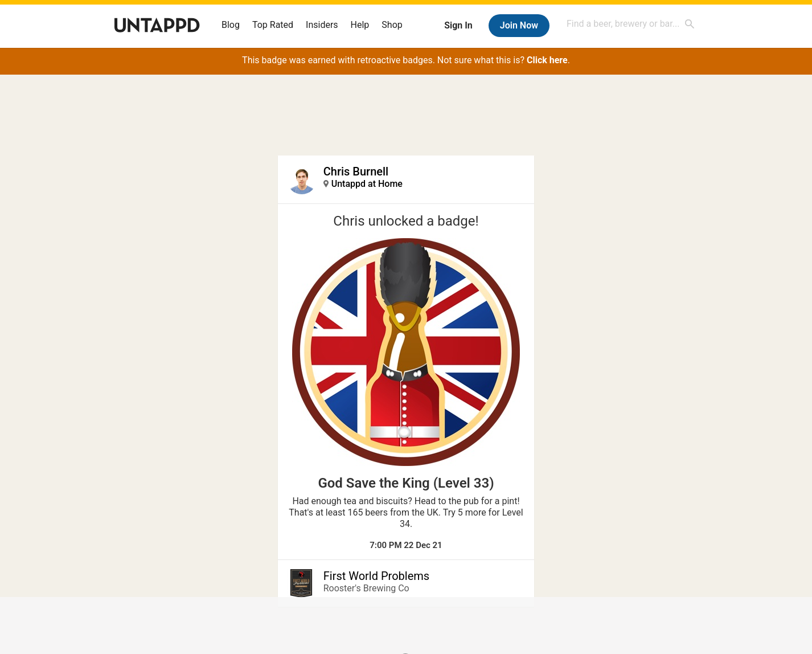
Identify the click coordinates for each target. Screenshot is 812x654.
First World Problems (376, 576)
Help (360, 25)
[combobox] (631, 24)
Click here (547, 60)
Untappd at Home (367, 184)
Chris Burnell (356, 171)
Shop (392, 25)
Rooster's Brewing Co (366, 588)
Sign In (458, 25)
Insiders (322, 25)
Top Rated (273, 25)
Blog (231, 25)
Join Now (519, 25)
